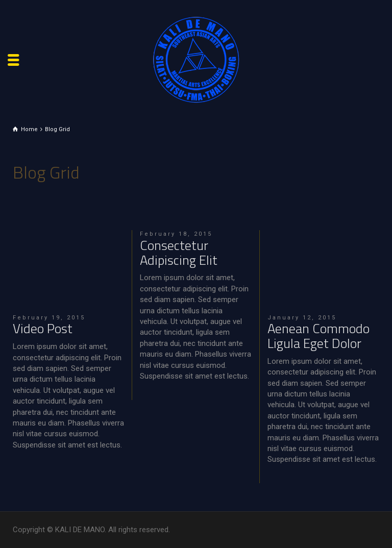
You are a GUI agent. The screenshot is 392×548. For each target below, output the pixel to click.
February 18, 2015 (176, 234)
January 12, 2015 (302, 318)
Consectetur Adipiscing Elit (179, 253)
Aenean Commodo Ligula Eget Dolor (318, 336)
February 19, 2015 (49, 318)
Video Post (43, 328)
